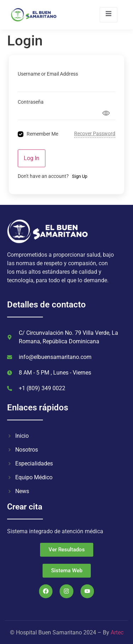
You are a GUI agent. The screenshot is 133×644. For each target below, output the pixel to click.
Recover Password (95, 133)
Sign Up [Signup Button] (80, 176)
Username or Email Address (48, 74)
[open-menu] (109, 15)
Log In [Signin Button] (32, 158)
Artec (117, 632)
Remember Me (42, 134)
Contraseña (31, 102)
